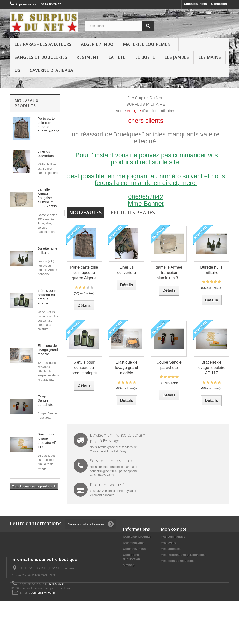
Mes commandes (173, 537)
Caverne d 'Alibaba (51, 70)
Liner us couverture (46, 153)
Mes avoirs (169, 543)
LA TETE (117, 57)
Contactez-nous (195, 4)
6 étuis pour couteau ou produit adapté (47, 297)
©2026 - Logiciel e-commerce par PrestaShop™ (42, 631)
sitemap (129, 565)
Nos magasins (133, 543)
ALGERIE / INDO (97, 44)
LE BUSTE (145, 57)
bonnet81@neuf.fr (194, 613)
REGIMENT (88, 57)
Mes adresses (171, 549)
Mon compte (174, 529)
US (17, 70)
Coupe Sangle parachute (45, 400)
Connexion (219, 4)
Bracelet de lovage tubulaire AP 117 (47, 440)
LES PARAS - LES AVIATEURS (43, 44)
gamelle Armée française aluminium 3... (169, 273)
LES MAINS (210, 57)
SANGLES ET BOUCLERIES (41, 57)
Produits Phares (133, 213)
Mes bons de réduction (177, 561)
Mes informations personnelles (183, 555)
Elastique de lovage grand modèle (48, 350)
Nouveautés (85, 213)
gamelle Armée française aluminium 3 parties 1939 (47, 198)
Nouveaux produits (26, 103)
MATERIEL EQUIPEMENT (148, 44)
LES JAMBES (177, 57)
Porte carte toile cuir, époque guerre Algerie (48, 125)
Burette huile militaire (47, 250)
